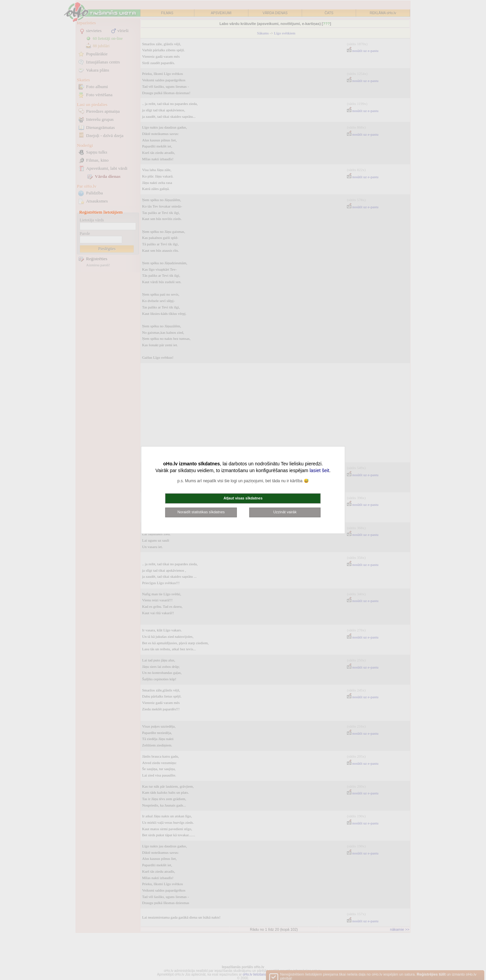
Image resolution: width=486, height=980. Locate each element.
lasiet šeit (319, 470)
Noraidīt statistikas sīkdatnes (201, 512)
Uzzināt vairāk (285, 512)
